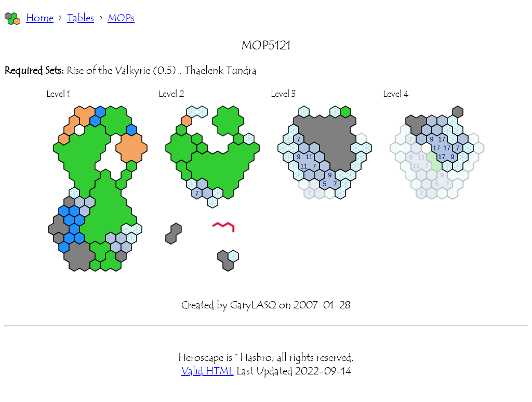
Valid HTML (208, 371)
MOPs (121, 18)
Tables (81, 18)
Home (40, 18)
